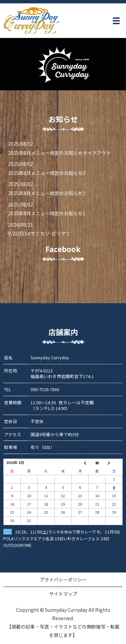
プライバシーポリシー (63, 580)
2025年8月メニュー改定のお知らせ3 (47, 173)
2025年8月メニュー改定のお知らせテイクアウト (59, 153)
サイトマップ (63, 594)
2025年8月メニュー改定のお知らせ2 (47, 193)
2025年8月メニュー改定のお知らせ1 (47, 213)
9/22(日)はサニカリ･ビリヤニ (39, 233)
